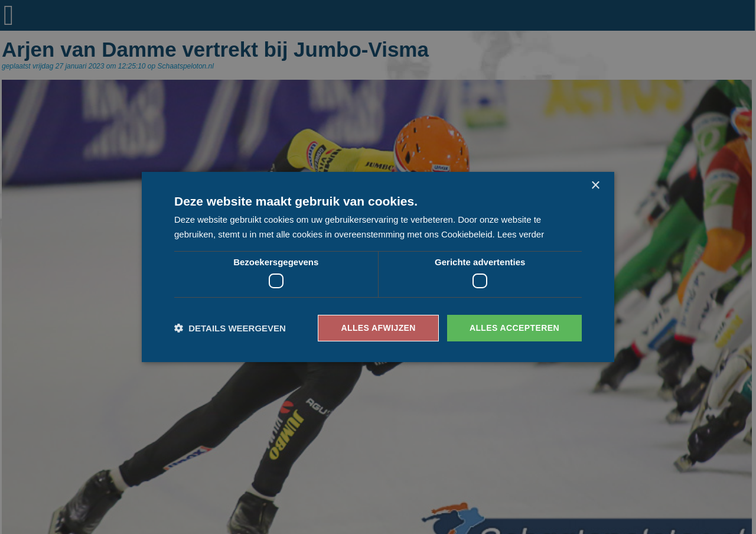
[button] (230, 328)
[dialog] (378, 267)
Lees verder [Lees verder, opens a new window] (521, 234)
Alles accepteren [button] (514, 328)
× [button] (595, 186)
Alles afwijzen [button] (378, 328)
